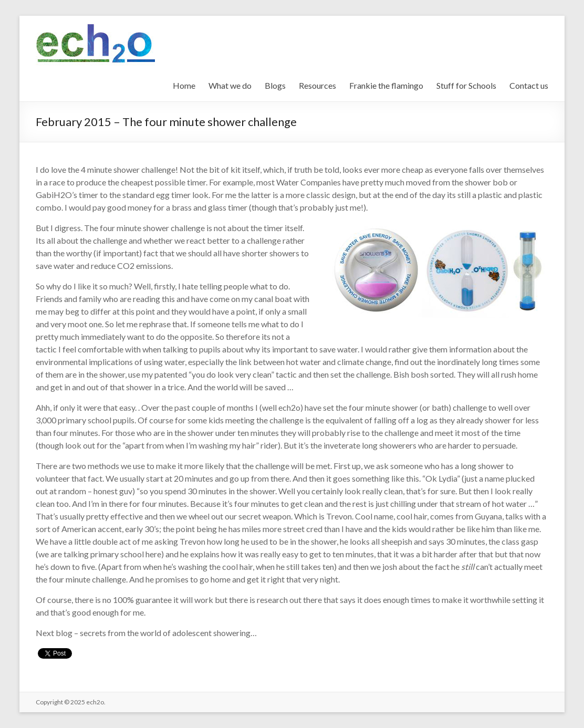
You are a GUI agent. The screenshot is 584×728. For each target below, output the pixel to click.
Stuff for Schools (466, 85)
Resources (317, 85)
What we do (230, 85)
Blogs (275, 85)
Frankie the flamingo (386, 85)
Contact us (529, 85)
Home (184, 85)
